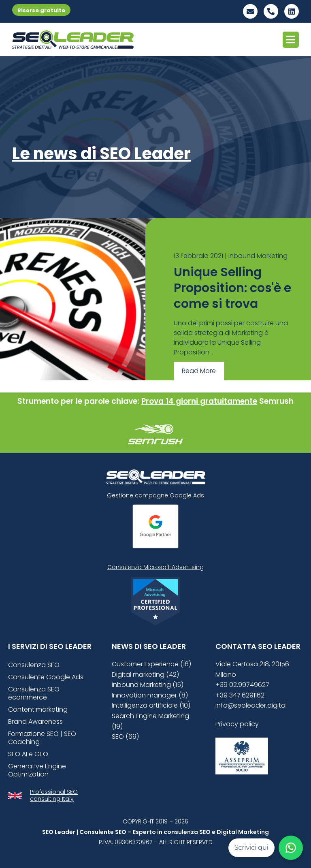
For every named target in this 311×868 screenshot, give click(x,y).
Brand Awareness (35, 722)
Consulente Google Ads (46, 677)
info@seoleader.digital (251, 705)
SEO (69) (125, 737)
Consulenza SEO (34, 665)
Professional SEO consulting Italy (54, 795)
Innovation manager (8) (150, 695)
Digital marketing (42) (145, 675)
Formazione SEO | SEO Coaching (42, 738)
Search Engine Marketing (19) (150, 721)
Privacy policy (237, 724)
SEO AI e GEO (28, 754)
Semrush (276, 401)
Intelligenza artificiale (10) (151, 705)
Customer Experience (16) (151, 664)
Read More (199, 371)
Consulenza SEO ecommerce (34, 693)
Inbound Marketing (258, 256)
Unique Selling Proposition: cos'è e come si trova (232, 288)
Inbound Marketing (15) (148, 685)
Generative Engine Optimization (37, 770)
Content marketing (38, 709)
